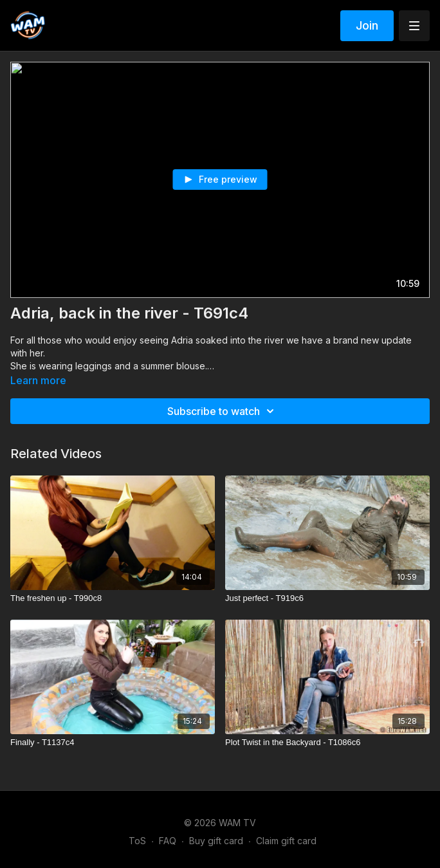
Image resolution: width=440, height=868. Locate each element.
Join (367, 25)
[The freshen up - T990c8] (113, 598)
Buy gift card (216, 841)
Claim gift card (286, 841)
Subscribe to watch (223, 411)
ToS (137, 841)
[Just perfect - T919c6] (327, 598)
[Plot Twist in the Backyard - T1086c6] (327, 743)
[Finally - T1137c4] (113, 743)
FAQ (168, 841)
